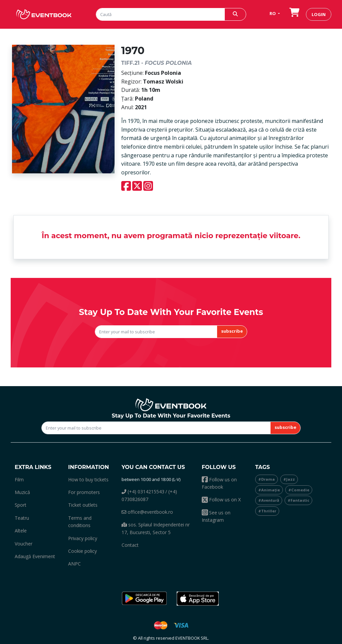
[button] (144, 599)
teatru (22, 518)
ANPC (74, 564)
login (319, 14)
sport (21, 505)
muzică (22, 492)
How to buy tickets (88, 479)
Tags (263, 467)
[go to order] (294, 14)
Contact (130, 545)
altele (21, 531)
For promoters (84, 492)
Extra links (33, 467)
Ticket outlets (83, 505)
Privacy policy (83, 538)
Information (89, 467)
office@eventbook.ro (147, 512)
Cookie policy (82, 551)
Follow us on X (221, 500)
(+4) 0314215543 (143, 492)
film (19, 479)
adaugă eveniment (35, 556)
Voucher (24, 544)
